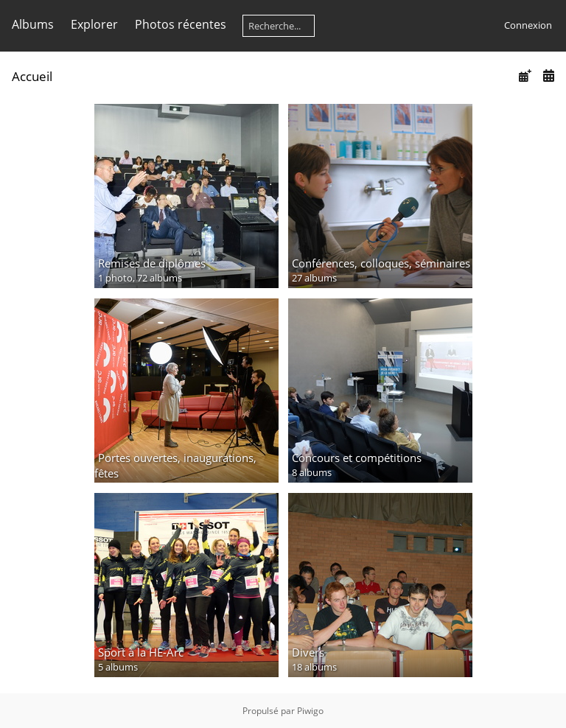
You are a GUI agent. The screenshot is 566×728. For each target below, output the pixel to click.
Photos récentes (181, 24)
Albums (33, 24)
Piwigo (310, 711)
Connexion (528, 25)
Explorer (94, 24)
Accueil (32, 76)
